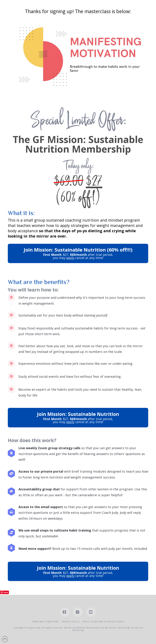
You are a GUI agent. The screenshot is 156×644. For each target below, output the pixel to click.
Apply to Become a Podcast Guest (104, 622)
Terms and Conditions (45, 622)
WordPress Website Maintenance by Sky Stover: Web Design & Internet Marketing (104, 629)
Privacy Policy (71, 622)
